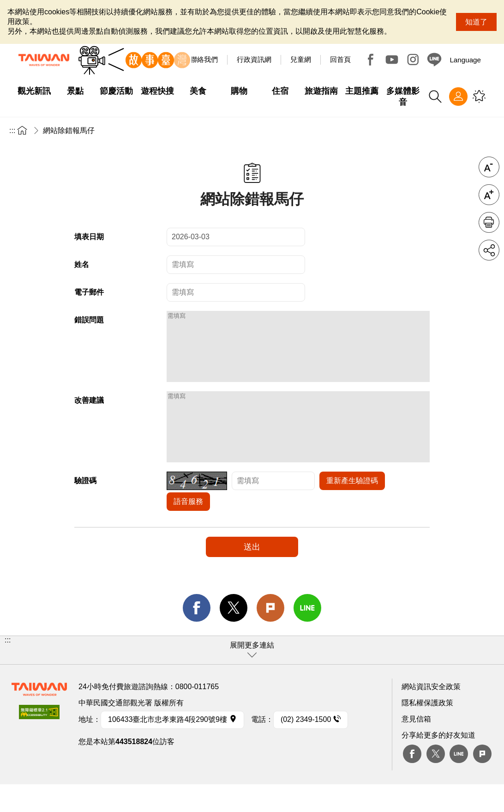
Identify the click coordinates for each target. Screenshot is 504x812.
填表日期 (89, 237)
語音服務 (188, 529)
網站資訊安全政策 (431, 714)
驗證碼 (85, 508)
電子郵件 (89, 292)
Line (459, 782)
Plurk (270, 636)
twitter (234, 636)
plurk (482, 782)
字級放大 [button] (489, 195)
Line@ (434, 60)
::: (12, 130)
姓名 (82, 264)
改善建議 (89, 414)
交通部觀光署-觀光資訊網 (44, 60)
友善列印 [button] (489, 222)
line (307, 636)
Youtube (392, 60)
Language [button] (465, 60)
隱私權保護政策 (427, 730)
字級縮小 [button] (489, 167)
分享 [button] (489, 250)
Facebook (371, 60)
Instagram (413, 60)
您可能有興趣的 (479, 97)
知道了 (476, 22)
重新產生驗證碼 (352, 508)
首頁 (22, 130)
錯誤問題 (89, 320)
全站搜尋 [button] (435, 97)
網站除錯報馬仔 (69, 130)
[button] (252, 678)
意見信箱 (416, 747)
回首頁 (340, 59)
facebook (197, 636)
